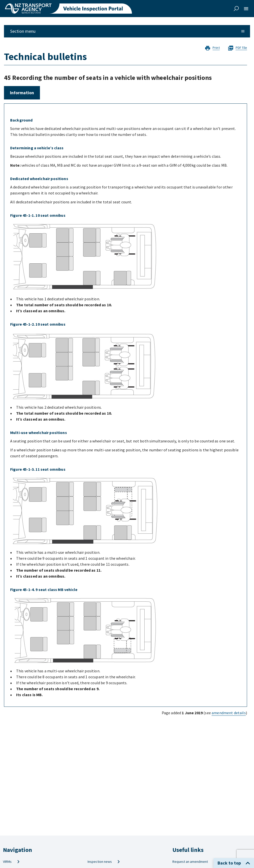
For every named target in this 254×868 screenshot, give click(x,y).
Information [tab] (22, 93)
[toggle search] (236, 9)
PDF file (238, 48)
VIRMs (11, 862)
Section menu (128, 31)
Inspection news (104, 862)
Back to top (234, 863)
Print (212, 48)
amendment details (229, 713)
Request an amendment (194, 862)
